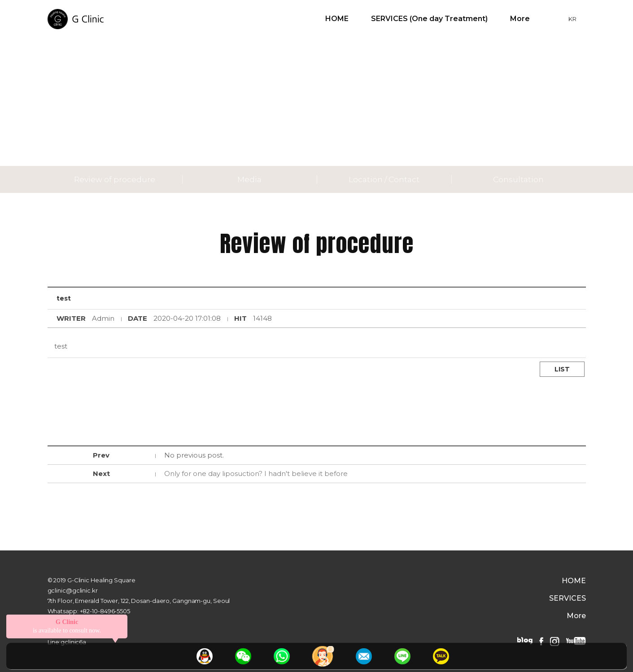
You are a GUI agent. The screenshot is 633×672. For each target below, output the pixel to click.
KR (572, 19)
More (520, 19)
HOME (337, 19)
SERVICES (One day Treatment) (429, 19)
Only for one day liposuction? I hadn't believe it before (256, 473)
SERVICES (568, 598)
